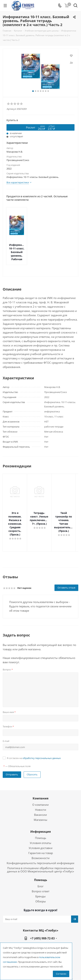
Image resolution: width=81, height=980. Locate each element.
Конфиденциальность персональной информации (40, 849)
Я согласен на (34, 744)
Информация (40, 817)
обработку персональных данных (42, 744)
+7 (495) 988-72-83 (42, 924)
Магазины (40, 805)
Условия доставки (41, 834)
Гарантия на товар (41, 839)
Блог (40, 872)
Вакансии (40, 800)
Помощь (41, 823)
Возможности (41, 844)
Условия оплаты (40, 829)
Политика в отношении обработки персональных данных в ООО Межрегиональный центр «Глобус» (40, 855)
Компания (40, 784)
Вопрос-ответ (41, 877)
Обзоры (41, 887)
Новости (41, 795)
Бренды (40, 882)
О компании (40, 790)
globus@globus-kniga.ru (43, 933)
